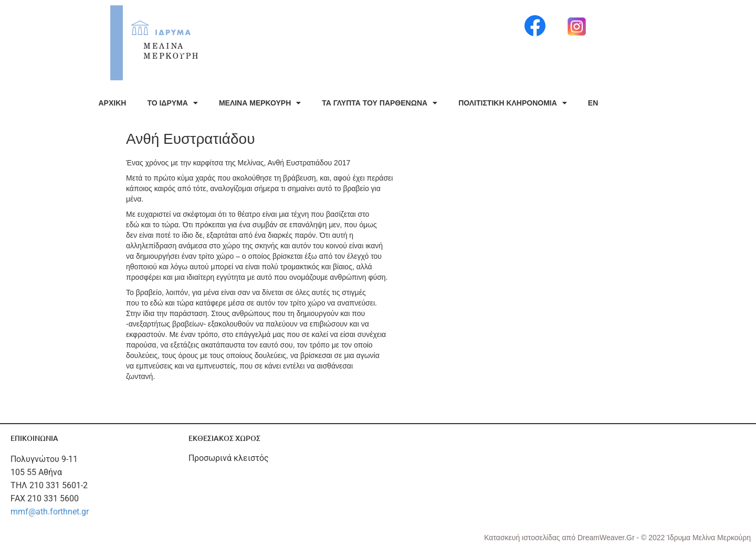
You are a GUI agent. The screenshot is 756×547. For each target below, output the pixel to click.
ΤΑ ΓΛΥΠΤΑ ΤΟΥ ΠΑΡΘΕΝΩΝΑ (380, 103)
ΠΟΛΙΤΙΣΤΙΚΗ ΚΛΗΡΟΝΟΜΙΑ (513, 103)
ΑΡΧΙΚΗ (113, 103)
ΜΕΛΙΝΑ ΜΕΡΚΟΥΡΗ (260, 103)
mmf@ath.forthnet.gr (50, 512)
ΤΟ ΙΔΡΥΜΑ (172, 103)
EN (593, 103)
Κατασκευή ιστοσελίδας (523, 538)
